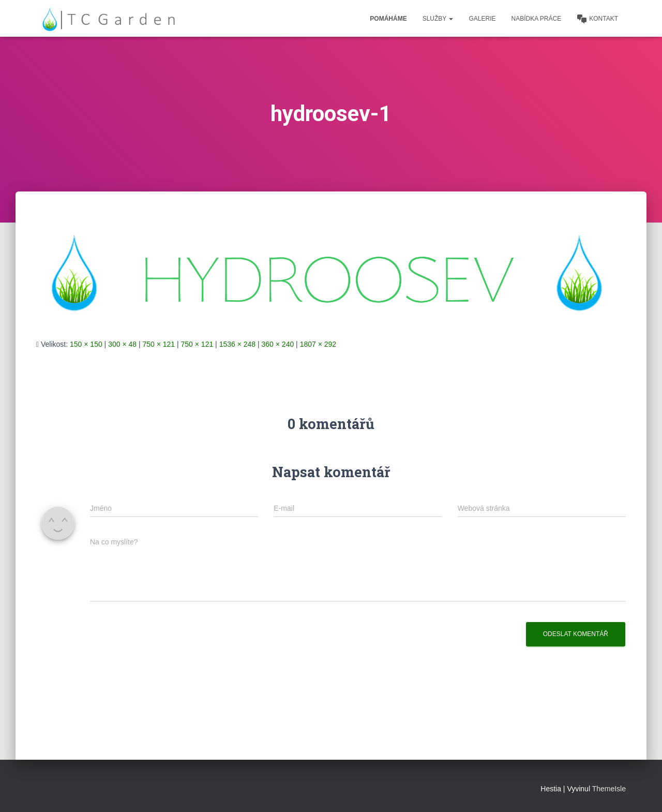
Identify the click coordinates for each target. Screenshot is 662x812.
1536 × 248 (237, 344)
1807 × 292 (318, 344)
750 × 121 (159, 344)
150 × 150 (86, 344)
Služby (438, 19)
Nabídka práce (537, 19)
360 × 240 (278, 344)
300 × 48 (122, 344)
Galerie (482, 19)
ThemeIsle (609, 789)
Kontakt (597, 19)
